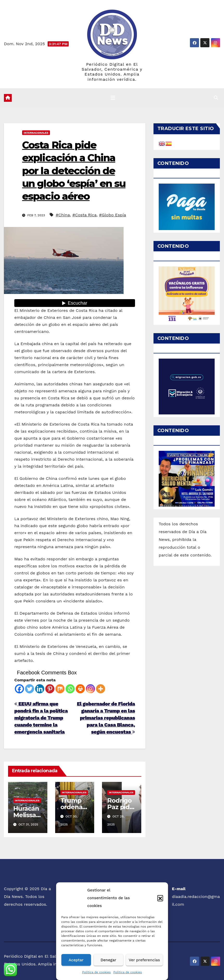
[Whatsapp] (70, 689)
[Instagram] (90, 689)
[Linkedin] (40, 689)
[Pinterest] (50, 689)
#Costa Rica (84, 215)
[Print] (80, 689)
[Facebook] (19, 689)
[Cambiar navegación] (113, 98)
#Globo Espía (113, 215)
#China (63, 215)
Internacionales (36, 133)
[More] (101, 689)
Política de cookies (97, 972)
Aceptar (76, 960)
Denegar (108, 960)
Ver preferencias (144, 960)
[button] (160, 898)
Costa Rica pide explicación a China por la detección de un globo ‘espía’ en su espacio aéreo (74, 171)
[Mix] (60, 689)
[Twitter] (30, 689)
